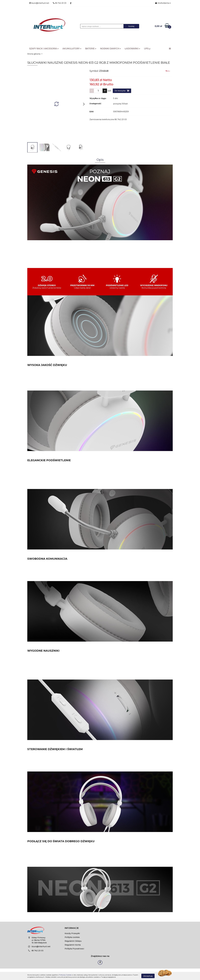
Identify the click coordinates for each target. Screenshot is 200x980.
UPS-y (147, 49)
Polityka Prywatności (74, 949)
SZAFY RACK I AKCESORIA (44, 49)
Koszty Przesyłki (72, 933)
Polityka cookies (72, 937)
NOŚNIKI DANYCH (111, 49)
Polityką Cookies (65, 975)
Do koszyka (122, 91)
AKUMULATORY (72, 49)
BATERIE (91, 49)
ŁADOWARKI (132, 49)
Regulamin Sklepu (73, 941)
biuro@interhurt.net (41, 947)
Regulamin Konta (73, 945)
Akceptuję (148, 976)
